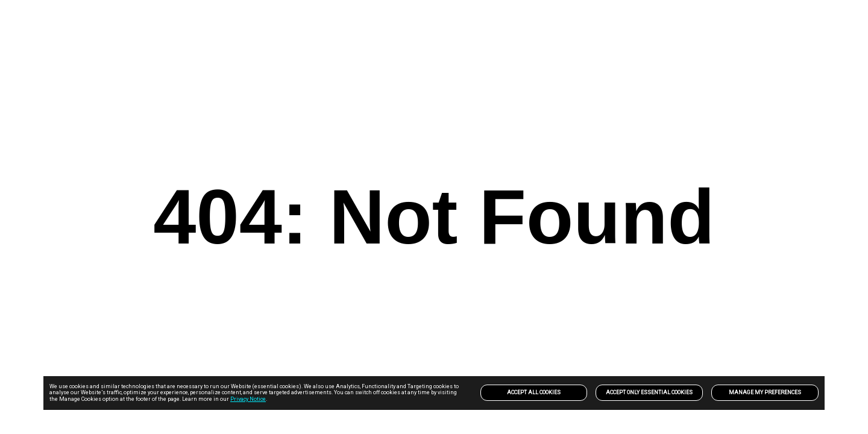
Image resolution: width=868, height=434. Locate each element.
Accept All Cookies (534, 392)
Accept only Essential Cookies (649, 392)
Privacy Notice (248, 399)
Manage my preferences (765, 392)
